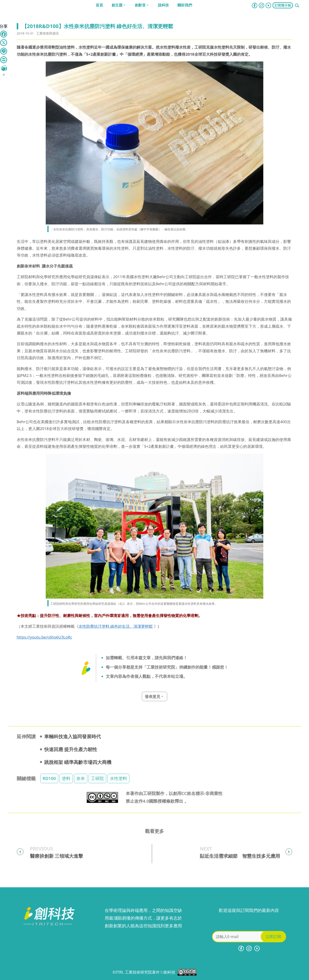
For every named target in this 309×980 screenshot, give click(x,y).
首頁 (99, 5)
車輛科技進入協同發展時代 (73, 736)
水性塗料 (118, 778)
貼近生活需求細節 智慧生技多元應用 (240, 856)
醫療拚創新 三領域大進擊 (57, 856)
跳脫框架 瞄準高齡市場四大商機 (78, 762)
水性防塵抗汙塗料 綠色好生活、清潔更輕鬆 (116, 626)
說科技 (163, 5)
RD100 (49, 778)
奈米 (81, 778)
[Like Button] (4, 68)
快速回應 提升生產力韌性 (71, 749)
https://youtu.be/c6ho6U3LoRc (44, 637)
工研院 (97, 778)
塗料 (66, 778)
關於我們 (185, 5)
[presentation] (249, 923)
